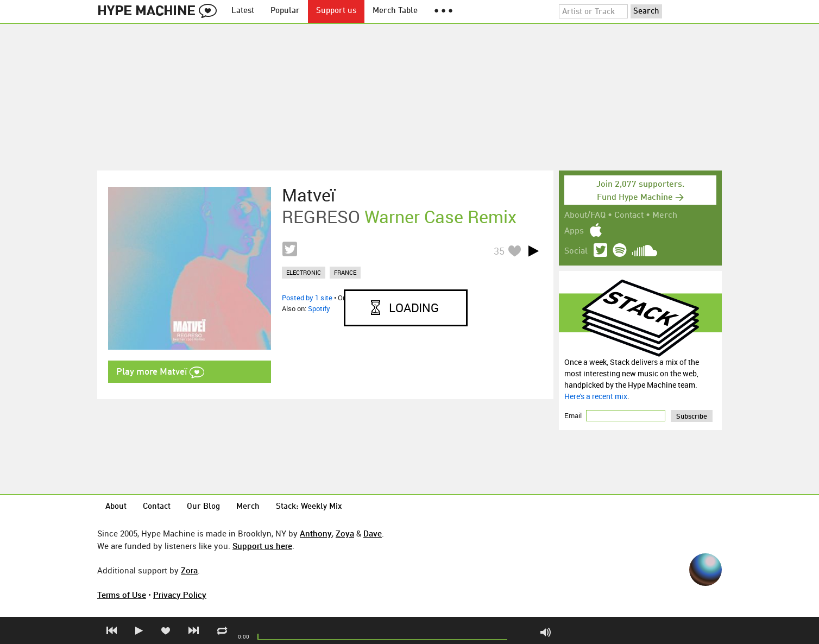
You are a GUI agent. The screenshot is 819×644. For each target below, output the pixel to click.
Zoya (345, 533)
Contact (629, 216)
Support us (336, 11)
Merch (665, 216)
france (345, 272)
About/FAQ (585, 216)
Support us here (262, 546)
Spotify (319, 308)
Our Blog (203, 507)
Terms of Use (122, 595)
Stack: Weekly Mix (309, 507)
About (116, 507)
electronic (304, 272)
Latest (243, 11)
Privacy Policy (180, 595)
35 (499, 251)
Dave (373, 533)
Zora (189, 570)
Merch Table (395, 11)
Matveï (308, 195)
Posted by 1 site (307, 298)
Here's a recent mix (596, 396)
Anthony (316, 533)
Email (574, 415)
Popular (285, 11)
